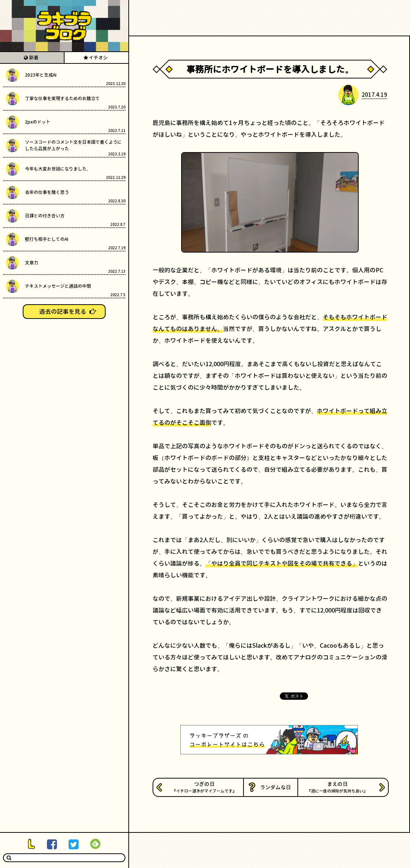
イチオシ (98, 58)
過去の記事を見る (63, 312)
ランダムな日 (275, 787)
